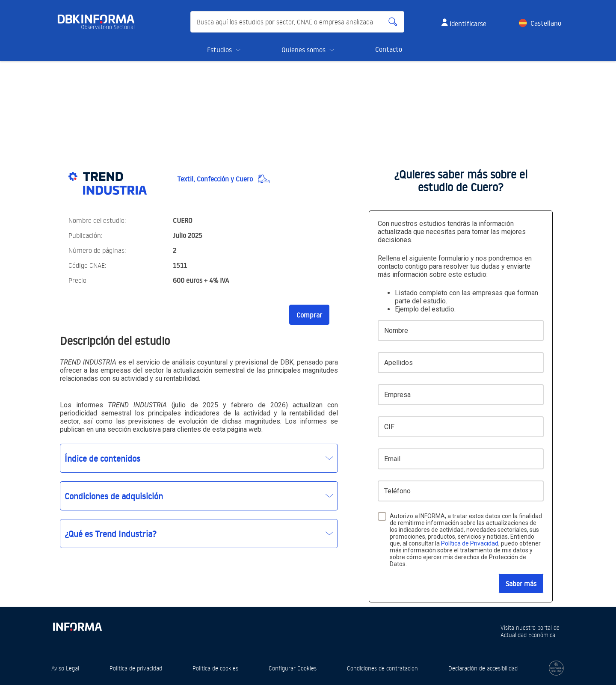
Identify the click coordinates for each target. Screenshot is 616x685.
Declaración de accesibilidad (483, 668)
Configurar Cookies (293, 668)
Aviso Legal (65, 668)
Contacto (389, 49)
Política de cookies (215, 668)
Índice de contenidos (102, 458)
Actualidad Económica (528, 635)
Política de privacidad (136, 668)
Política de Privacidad (470, 543)
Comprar (309, 315)
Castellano (546, 23)
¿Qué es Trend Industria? (111, 534)
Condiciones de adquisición (114, 496)
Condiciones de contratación (382, 668)
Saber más (521, 584)
